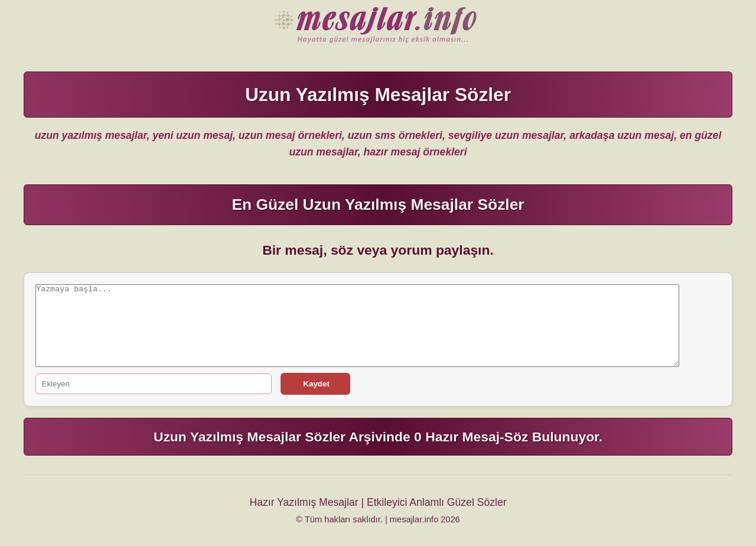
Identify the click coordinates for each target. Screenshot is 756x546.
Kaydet (315, 384)
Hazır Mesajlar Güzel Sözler (378, 26)
